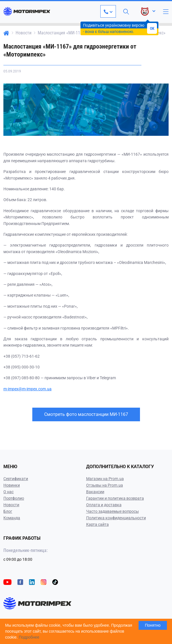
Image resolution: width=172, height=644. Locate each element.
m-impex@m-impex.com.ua (27, 389)
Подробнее (29, 637)
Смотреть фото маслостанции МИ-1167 (86, 414)
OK (152, 28)
